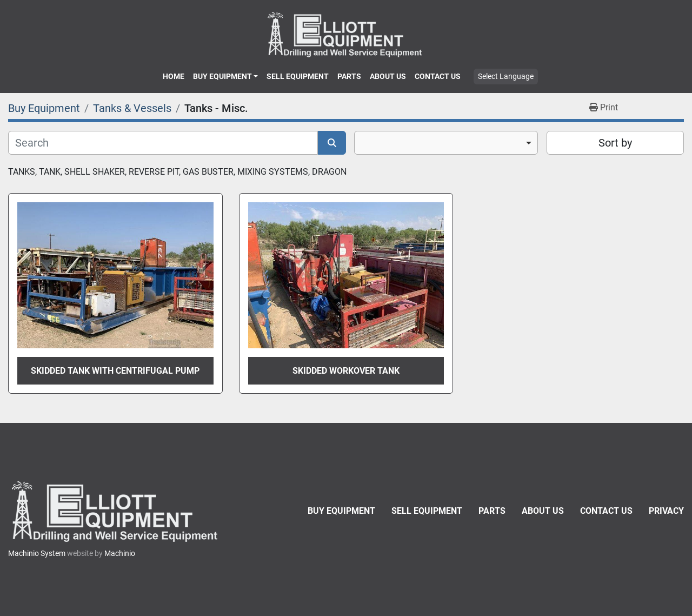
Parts (349, 76)
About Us (388, 76)
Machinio (120, 553)
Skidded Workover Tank (346, 371)
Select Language (506, 76)
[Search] (163, 143)
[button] (225, 76)
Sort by (615, 143)
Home (174, 76)
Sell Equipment (298, 76)
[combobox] (446, 143)
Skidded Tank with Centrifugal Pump (115, 371)
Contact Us (438, 76)
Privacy (666, 511)
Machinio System (37, 553)
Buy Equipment (222, 76)
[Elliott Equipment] (116, 511)
